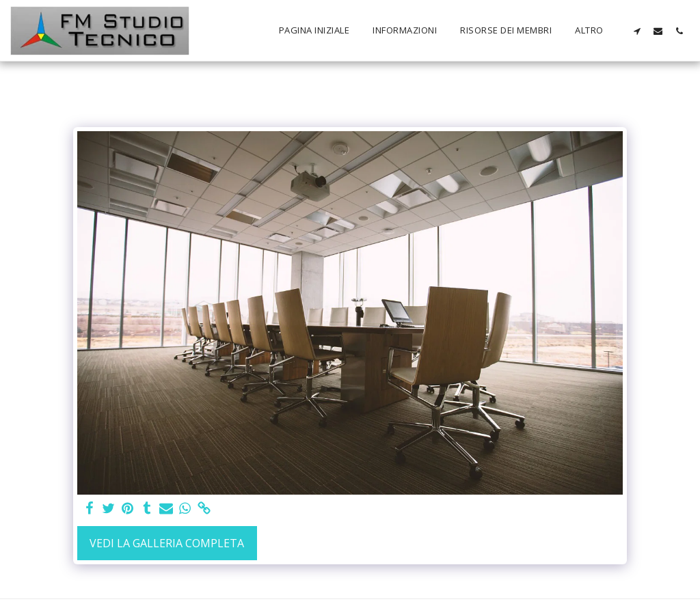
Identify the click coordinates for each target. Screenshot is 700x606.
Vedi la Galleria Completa (167, 543)
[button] (637, 31)
